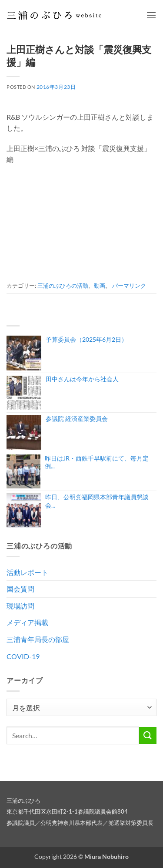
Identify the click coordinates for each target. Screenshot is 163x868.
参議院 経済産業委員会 (77, 419)
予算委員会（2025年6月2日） (86, 339)
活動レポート (27, 572)
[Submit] (148, 735)
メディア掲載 (27, 622)
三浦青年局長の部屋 (38, 639)
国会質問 (20, 589)
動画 (100, 286)
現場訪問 (20, 606)
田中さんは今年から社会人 (82, 379)
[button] (151, 15)
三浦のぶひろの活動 (63, 286)
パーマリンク (129, 286)
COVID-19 (23, 656)
